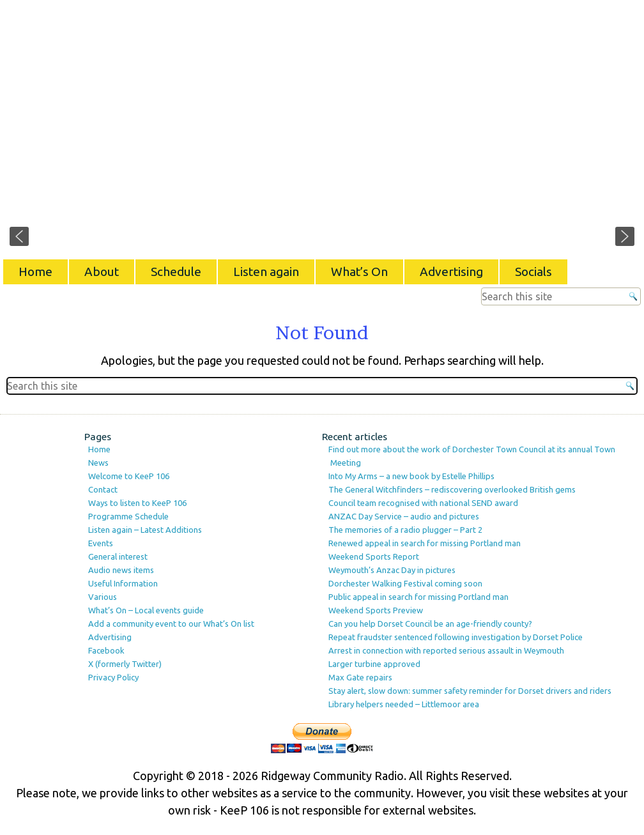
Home (35, 272)
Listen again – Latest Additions (145, 530)
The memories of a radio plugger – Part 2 (405, 530)
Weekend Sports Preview (376, 610)
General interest (118, 556)
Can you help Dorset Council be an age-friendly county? (430, 624)
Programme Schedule (128, 516)
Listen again (266, 272)
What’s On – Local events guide (146, 610)
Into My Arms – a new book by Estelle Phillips (411, 476)
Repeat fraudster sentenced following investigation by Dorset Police (456, 637)
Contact (103, 489)
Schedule (176, 272)
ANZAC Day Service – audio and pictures (404, 516)
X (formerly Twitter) (125, 664)
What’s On (359, 272)
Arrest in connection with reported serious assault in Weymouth (446, 650)
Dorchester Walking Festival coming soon (405, 583)
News (98, 463)
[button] (19, 236)
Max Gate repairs (360, 677)
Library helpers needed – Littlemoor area (404, 704)
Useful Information (123, 583)
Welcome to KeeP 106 (129, 476)
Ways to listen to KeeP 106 (137, 503)
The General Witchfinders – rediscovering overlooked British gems (452, 489)
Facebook (106, 650)
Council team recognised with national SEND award (423, 503)
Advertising (451, 272)
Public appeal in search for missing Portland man (418, 597)
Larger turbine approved (374, 664)
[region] (322, 128)
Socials (533, 272)
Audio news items (121, 570)
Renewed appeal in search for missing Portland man (425, 543)
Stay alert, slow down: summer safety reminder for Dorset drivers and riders (470, 691)
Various (103, 597)
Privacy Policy (113, 677)
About (102, 272)
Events (101, 543)
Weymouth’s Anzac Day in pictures (392, 570)
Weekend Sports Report (374, 556)
